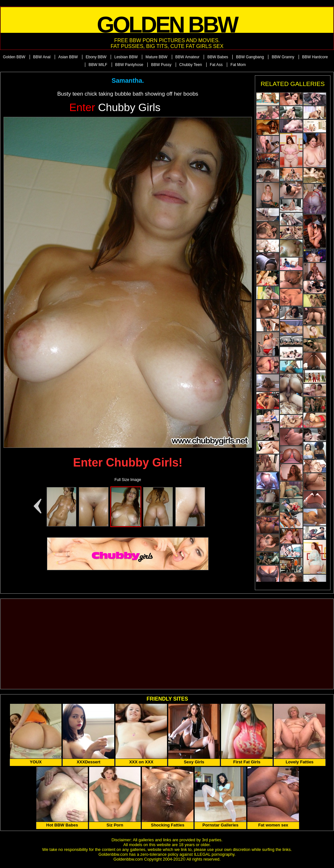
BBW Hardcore (315, 57)
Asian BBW (68, 57)
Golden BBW (14, 57)
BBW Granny (283, 57)
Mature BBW (156, 57)
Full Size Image (128, 480)
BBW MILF (98, 65)
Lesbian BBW (126, 57)
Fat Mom (238, 65)
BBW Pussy (161, 65)
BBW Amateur (187, 57)
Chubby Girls (115, 107)
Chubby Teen (191, 65)
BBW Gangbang (250, 57)
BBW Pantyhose (129, 65)
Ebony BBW (96, 57)
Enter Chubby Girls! (128, 462)
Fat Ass (216, 65)
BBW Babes (218, 57)
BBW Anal (42, 57)
